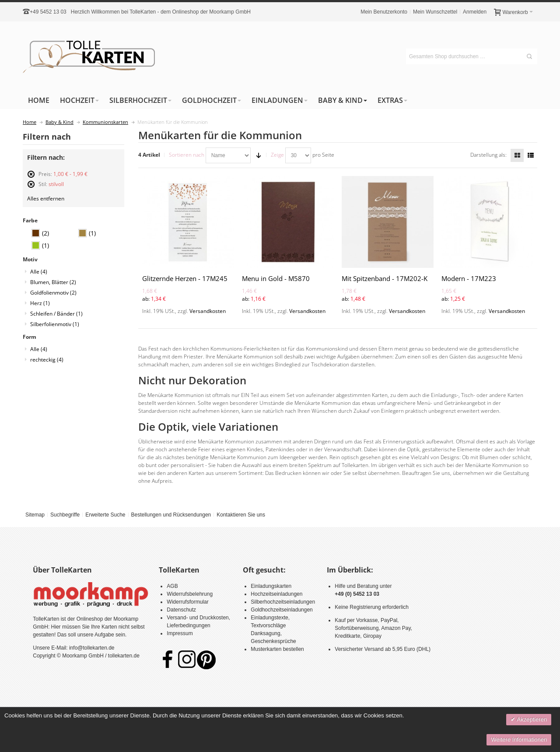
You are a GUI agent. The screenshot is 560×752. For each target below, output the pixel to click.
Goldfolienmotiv (53, 293)
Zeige (277, 155)
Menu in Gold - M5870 (276, 278)
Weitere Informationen (519, 740)
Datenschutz (181, 610)
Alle (39, 272)
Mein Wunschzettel (435, 12)
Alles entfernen (46, 199)
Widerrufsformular (187, 602)
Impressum (180, 633)
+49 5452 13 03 (48, 12)
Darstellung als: (488, 155)
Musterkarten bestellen (277, 649)
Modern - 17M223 (469, 278)
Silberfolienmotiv (55, 324)
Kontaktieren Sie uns (241, 515)
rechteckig (47, 360)
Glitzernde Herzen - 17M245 (185, 278)
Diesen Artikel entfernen (31, 178)
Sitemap (35, 515)
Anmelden (475, 12)
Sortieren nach (187, 155)
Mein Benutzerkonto (384, 12)
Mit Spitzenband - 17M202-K (385, 278)
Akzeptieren (531, 719)
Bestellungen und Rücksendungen (171, 515)
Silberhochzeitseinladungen (283, 602)
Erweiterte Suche (105, 515)
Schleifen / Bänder (56, 314)
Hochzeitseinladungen (276, 594)
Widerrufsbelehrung (190, 594)
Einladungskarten (271, 586)
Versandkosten (208, 311)
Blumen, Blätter (53, 282)
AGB (172, 586)
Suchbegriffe (65, 515)
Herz (40, 303)
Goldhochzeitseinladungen (282, 610)
